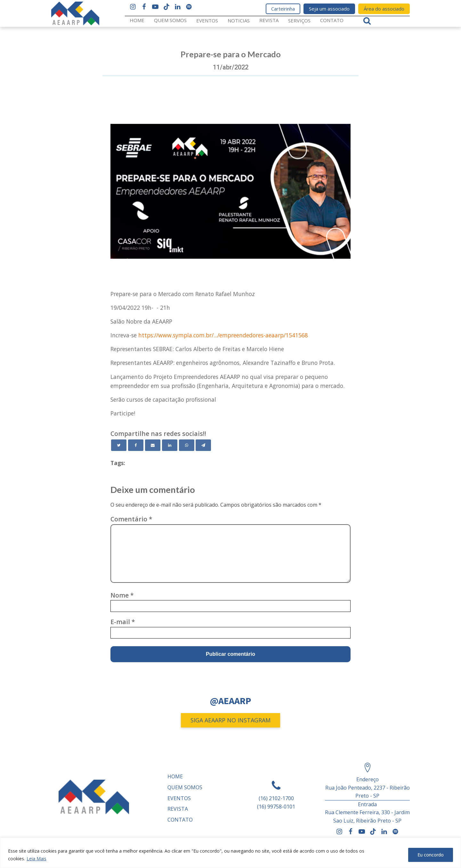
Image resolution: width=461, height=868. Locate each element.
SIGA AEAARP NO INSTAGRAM (230, 720)
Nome (122, 595)
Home (137, 20)
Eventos (207, 20)
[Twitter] (119, 445)
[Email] (153, 445)
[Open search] (367, 21)
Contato (332, 20)
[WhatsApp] (187, 445)
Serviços (299, 20)
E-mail (123, 622)
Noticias (239, 20)
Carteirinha (283, 9)
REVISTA (269, 20)
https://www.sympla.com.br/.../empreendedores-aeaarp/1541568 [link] (223, 335)
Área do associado (384, 9)
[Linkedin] (170, 445)
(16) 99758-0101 (276, 807)
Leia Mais (36, 859)
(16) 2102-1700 (276, 798)
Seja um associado (329, 9)
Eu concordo (431, 855)
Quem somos (170, 20)
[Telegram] (203, 445)
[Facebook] (136, 445)
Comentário (131, 519)
